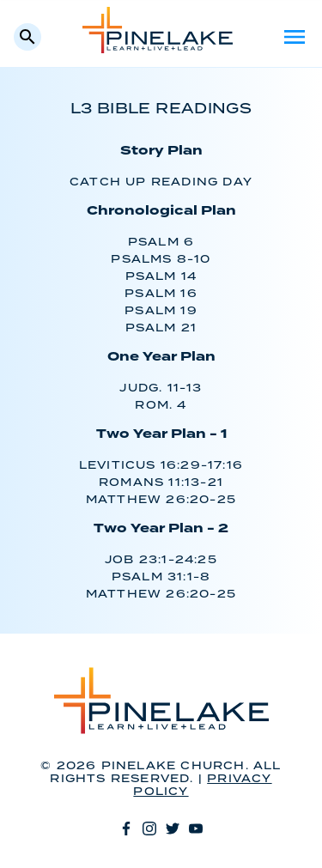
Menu (295, 37)
